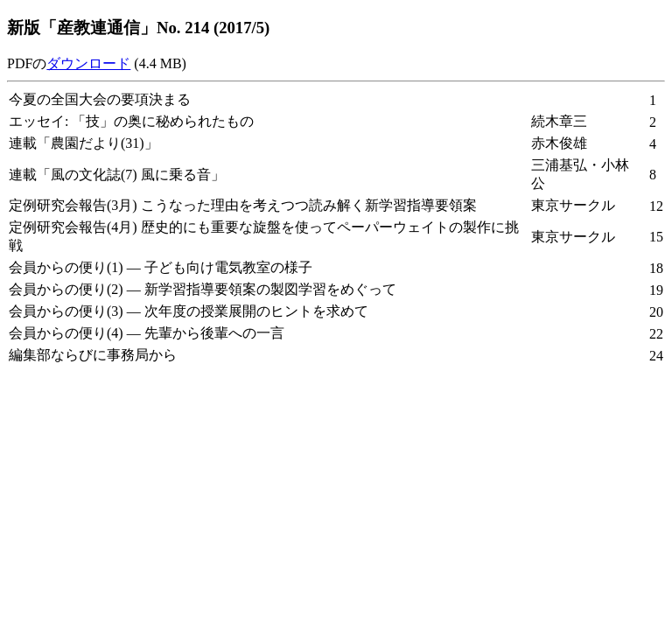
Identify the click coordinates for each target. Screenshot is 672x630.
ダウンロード (88, 63)
